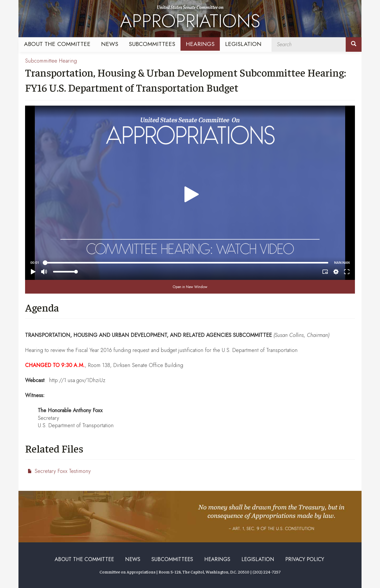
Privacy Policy (305, 559)
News (110, 44)
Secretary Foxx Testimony (63, 471)
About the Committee (57, 44)
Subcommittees (152, 44)
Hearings (200, 44)
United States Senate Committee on (190, 19)
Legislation (243, 44)
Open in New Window (190, 287)
